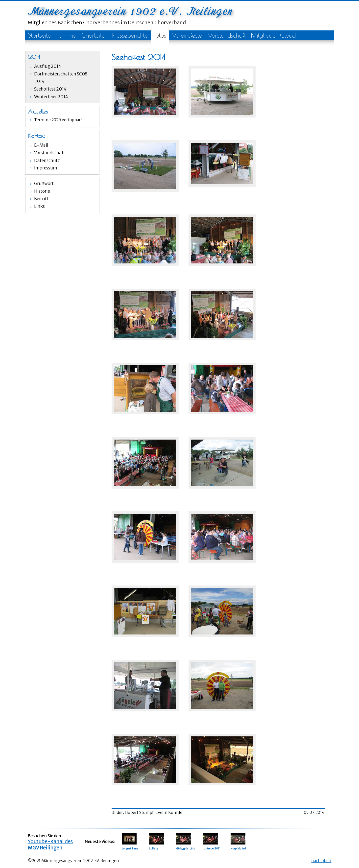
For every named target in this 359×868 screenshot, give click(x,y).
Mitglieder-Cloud (273, 35)
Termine (66, 35)
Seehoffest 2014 (50, 89)
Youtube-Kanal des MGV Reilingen (50, 845)
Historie (42, 191)
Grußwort (44, 184)
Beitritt (41, 199)
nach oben (321, 861)
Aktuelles (38, 112)
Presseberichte (130, 35)
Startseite (39, 35)
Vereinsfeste (187, 35)
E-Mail (41, 145)
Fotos (160, 35)
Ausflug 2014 (48, 66)
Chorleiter (94, 35)
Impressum (46, 168)
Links (39, 206)
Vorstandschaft (227, 35)
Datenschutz (47, 161)
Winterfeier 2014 (51, 97)
